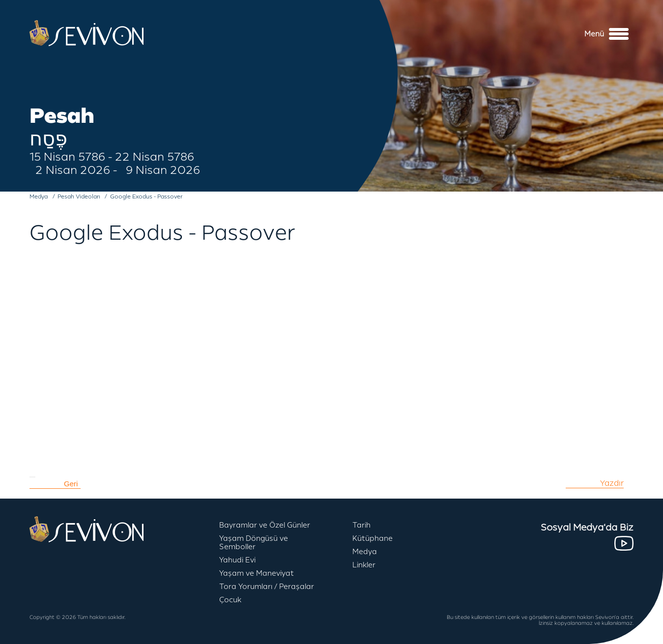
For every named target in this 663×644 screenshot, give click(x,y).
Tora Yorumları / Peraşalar (267, 587)
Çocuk (230, 600)
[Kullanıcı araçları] (32, 477)
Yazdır (612, 483)
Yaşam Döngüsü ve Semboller (254, 543)
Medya (365, 552)
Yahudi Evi (237, 560)
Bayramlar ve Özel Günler (265, 525)
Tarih (361, 525)
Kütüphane (373, 539)
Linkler (364, 565)
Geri (71, 484)
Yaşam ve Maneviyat (257, 574)
